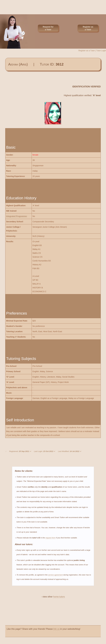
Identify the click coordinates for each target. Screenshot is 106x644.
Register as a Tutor (88, 28)
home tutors (59, 597)
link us (56, 629)
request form (50, 538)
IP (16, 337)
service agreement (55, 575)
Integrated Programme (16, 216)
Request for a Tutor (48, 28)
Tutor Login (101, 51)
